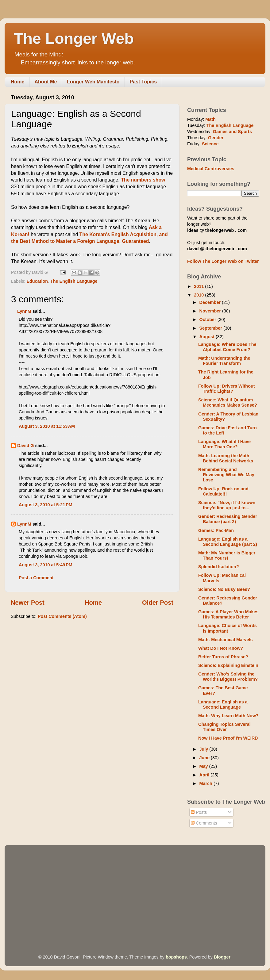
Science (210, 144)
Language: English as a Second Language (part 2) (228, 542)
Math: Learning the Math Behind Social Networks (226, 458)
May (204, 766)
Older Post (158, 603)
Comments (204, 823)
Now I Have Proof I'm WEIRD (228, 738)
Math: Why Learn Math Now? (228, 716)
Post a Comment (36, 578)
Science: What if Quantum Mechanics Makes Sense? (228, 402)
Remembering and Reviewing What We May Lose (226, 475)
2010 (199, 295)
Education (37, 281)
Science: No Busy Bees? (224, 589)
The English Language (74, 281)
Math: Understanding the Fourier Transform (224, 361)
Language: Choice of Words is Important (228, 628)
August (208, 337)
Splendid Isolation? (219, 567)
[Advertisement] (108, 891)
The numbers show (143, 180)
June (205, 758)
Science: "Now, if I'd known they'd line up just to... (227, 505)
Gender (216, 138)
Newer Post (28, 603)
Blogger (222, 957)
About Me (46, 82)
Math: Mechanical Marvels (226, 640)
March (206, 783)
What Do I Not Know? (221, 648)
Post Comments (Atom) (62, 616)
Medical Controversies (211, 169)
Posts (199, 812)
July (204, 749)
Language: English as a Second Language (223, 704)
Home (17, 82)
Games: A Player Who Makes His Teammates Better (228, 614)
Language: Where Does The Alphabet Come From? (227, 347)
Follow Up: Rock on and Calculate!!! (223, 491)
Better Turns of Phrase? (223, 657)
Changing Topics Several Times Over (224, 727)
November (211, 311)
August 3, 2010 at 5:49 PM (46, 565)
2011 (199, 286)
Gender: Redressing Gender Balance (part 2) (228, 519)
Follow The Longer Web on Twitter (223, 261)
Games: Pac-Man (216, 530)
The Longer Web (74, 39)
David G (25, 446)
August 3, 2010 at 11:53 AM (47, 426)
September (211, 328)
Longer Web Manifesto (93, 82)
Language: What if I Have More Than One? (224, 444)
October (208, 320)
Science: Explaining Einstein (228, 665)
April (205, 775)
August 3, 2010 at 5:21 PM (46, 505)
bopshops (176, 957)
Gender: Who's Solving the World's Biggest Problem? (228, 677)
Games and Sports (232, 132)
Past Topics (143, 82)
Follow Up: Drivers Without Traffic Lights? (227, 389)
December (211, 302)
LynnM (24, 311)
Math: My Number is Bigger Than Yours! (227, 555)
